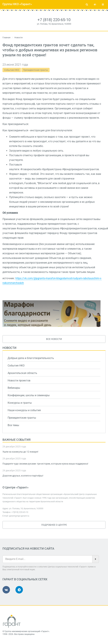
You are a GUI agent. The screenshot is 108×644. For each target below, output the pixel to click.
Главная (6, 38)
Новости (9, 348)
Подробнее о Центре (54, 525)
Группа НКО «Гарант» (17, 4)
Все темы (13, 425)
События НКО (12, 70)
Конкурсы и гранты (20, 403)
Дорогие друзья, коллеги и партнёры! (23, 476)
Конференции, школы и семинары (29, 395)
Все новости (54, 339)
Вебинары (14, 388)
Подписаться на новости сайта (28, 549)
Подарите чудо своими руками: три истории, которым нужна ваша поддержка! (45, 464)
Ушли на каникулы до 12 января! (20, 452)
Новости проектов (19, 381)
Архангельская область (22, 373)
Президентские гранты (36, 70)
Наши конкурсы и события (24, 410)
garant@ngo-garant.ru (19, 516)
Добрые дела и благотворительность (31, 358)
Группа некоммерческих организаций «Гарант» (27, 631)
